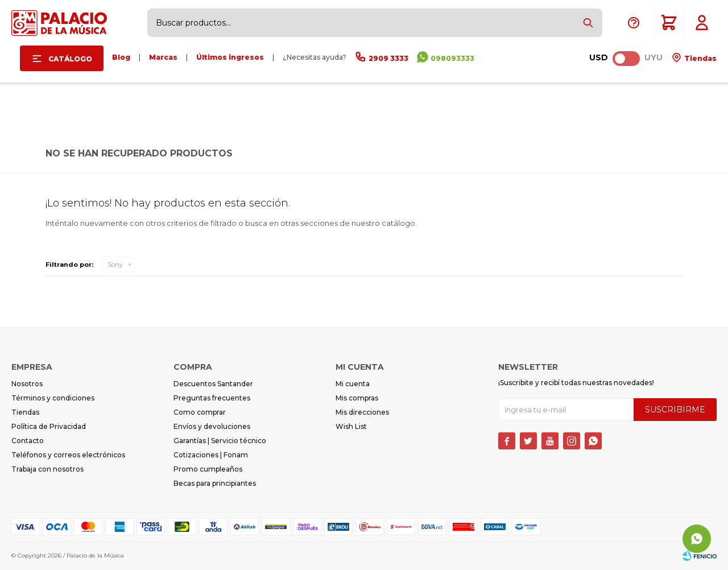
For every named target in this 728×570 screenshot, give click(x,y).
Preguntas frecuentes (212, 398)
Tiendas (700, 58)
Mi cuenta (353, 384)
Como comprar (200, 412)
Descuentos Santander (213, 384)
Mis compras (357, 398)
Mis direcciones (362, 412)
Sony (115, 265)
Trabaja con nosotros (47, 469)
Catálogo (70, 59)
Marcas (163, 57)
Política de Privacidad (49, 426)
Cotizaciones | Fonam (211, 455)
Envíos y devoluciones (212, 426)
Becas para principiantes (215, 483)
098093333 (452, 58)
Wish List (351, 426)
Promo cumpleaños (208, 469)
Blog (121, 57)
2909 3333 (388, 58)
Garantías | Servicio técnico (220, 441)
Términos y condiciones (53, 398)
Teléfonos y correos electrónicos (68, 455)
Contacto (28, 441)
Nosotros (27, 384)
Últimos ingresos (230, 57)
